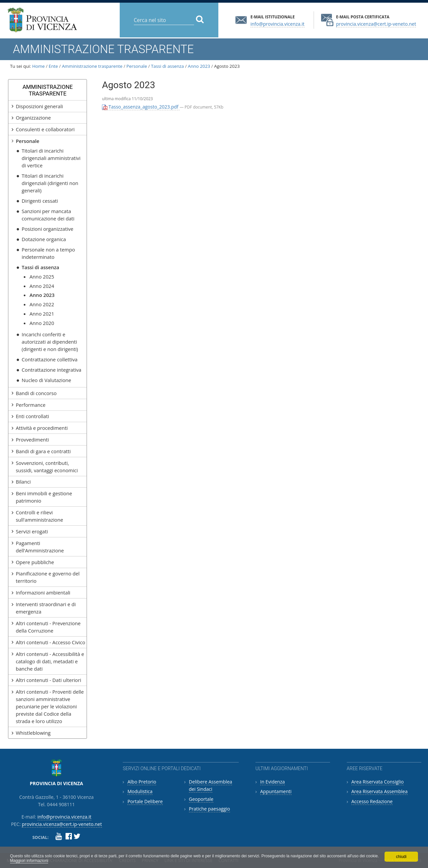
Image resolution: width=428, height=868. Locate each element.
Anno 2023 (199, 66)
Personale (137, 66)
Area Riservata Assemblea (380, 791)
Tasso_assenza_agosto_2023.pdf (141, 107)
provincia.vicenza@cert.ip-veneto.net (376, 24)
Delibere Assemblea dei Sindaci (211, 785)
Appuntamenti (276, 791)
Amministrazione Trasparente (47, 90)
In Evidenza (273, 782)
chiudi (401, 857)
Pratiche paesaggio (209, 809)
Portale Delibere (145, 801)
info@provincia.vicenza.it (278, 24)
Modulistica (140, 791)
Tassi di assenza (168, 66)
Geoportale (201, 799)
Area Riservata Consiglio (378, 782)
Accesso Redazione (372, 801)
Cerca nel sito (134, 15)
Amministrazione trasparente (92, 66)
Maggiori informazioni (29, 861)
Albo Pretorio (142, 782)
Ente (53, 66)
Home (38, 66)
